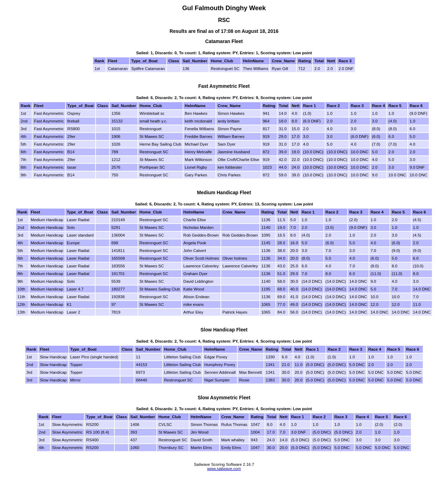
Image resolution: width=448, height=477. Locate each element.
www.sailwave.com (224, 469)
